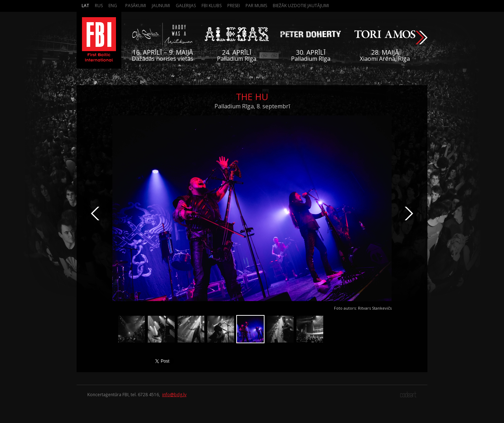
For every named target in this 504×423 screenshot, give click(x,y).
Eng (113, 6)
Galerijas (186, 6)
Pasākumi (136, 6)
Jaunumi (161, 6)
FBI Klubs (212, 6)
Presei (234, 6)
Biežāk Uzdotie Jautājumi (301, 6)
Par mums (256, 6)
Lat (85, 6)
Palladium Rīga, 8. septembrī (252, 106)
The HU (252, 97)
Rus (99, 6)
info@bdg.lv (174, 395)
